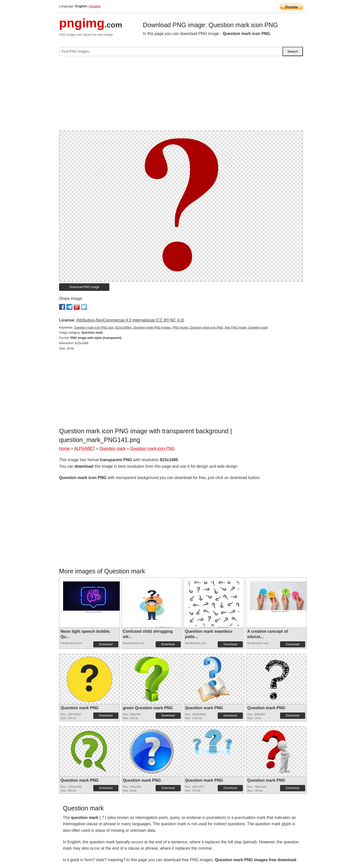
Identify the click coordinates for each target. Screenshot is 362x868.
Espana (95, 6)
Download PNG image (84, 287)
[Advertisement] (181, 95)
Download (106, 644)
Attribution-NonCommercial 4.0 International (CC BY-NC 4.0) (130, 320)
